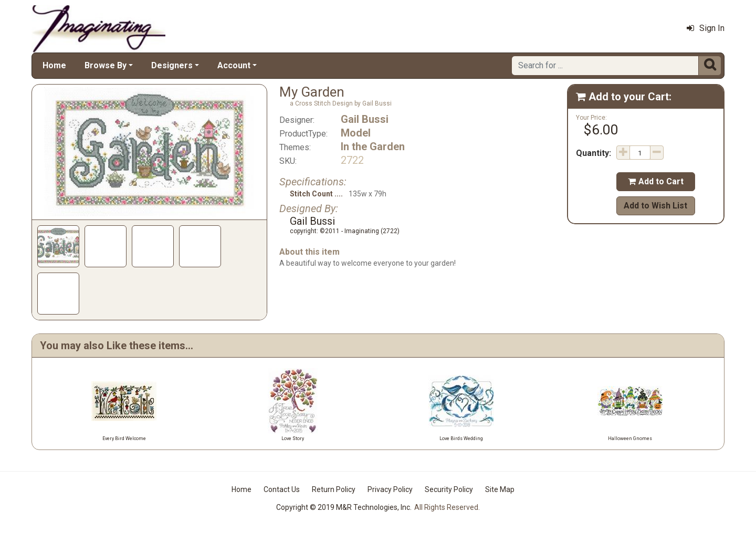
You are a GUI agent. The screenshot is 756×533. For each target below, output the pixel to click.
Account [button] (234, 65)
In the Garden (373, 147)
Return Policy (334, 489)
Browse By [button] (106, 65)
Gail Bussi (365, 119)
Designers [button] (172, 65)
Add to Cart (656, 181)
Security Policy (449, 489)
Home (54, 65)
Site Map (500, 489)
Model (356, 133)
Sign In (706, 28)
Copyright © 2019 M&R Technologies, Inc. (344, 507)
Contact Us (282, 489)
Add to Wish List (655, 206)
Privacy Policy (390, 489)
